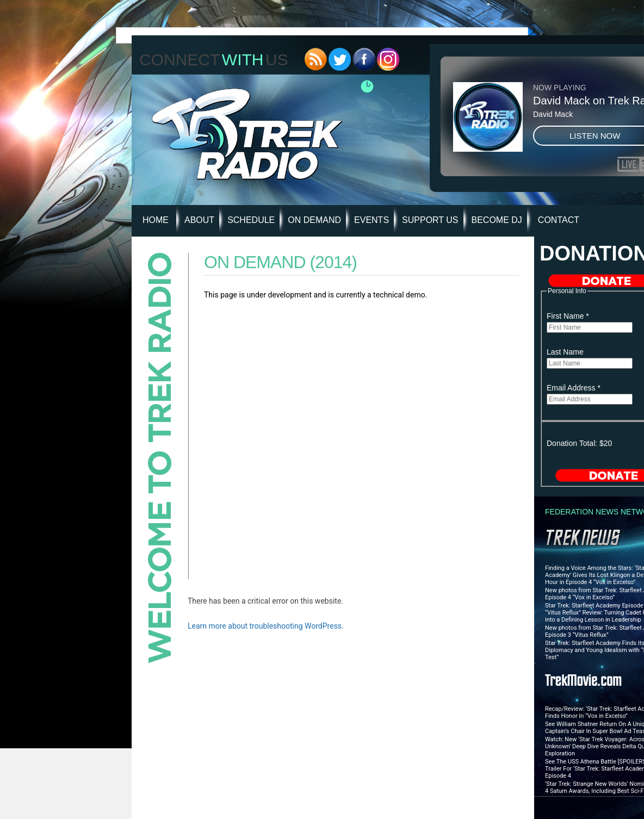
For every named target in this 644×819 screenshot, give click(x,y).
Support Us (430, 220)
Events (371, 220)
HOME (156, 220)
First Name (568, 316)
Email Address (574, 388)
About (199, 220)
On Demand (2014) (280, 262)
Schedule (251, 220)
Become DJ (497, 220)
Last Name (565, 352)
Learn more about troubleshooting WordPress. (266, 626)
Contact (559, 220)
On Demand (314, 220)
